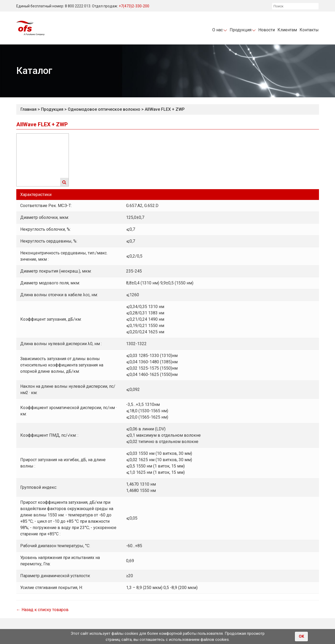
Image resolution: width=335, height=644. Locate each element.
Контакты (309, 30)
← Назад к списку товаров (42, 610)
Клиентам (287, 30)
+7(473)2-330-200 (134, 6)
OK (301, 637)
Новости (267, 30)
